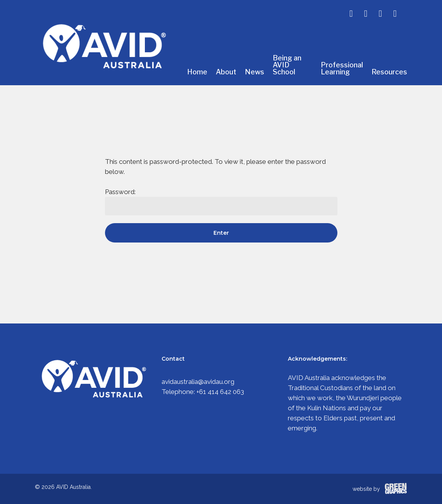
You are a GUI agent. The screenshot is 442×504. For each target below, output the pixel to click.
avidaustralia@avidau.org (198, 382)
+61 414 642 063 (220, 392)
